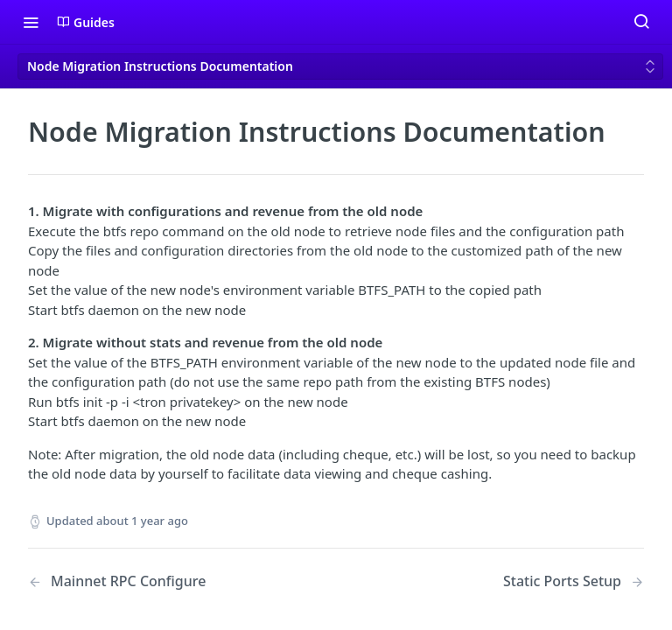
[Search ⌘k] (641, 22)
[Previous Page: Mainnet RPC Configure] (160, 581)
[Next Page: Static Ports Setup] (574, 581)
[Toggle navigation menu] (31, 22)
